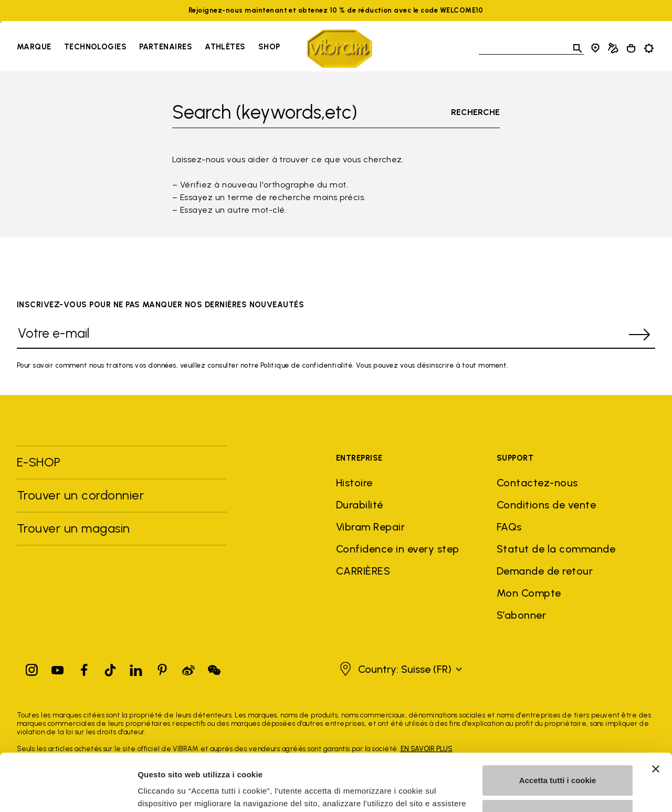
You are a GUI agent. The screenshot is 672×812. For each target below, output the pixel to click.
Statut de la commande (556, 549)
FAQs (509, 527)
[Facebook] (84, 668)
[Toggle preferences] (649, 48)
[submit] (639, 335)
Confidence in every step (398, 549)
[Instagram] (32, 668)
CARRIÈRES (363, 571)
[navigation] (148, 48)
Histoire (354, 483)
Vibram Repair (370, 527)
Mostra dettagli (166, 791)
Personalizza (558, 761)
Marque (34, 47)
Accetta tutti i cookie (558, 727)
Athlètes (225, 47)
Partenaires (166, 47)
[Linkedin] (136, 668)
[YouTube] (58, 668)
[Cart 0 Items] (631, 48)
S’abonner (521, 615)
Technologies (95, 47)
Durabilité (360, 505)
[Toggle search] (577, 48)
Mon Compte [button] (529, 593)
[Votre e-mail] (320, 335)
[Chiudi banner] (656, 715)
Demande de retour (545, 571)
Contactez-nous (537, 483)
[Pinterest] (162, 668)
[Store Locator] (595, 48)
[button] (400, 669)
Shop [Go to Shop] (269, 47)
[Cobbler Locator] (613, 48)
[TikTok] (110, 668)
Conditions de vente (546, 505)
